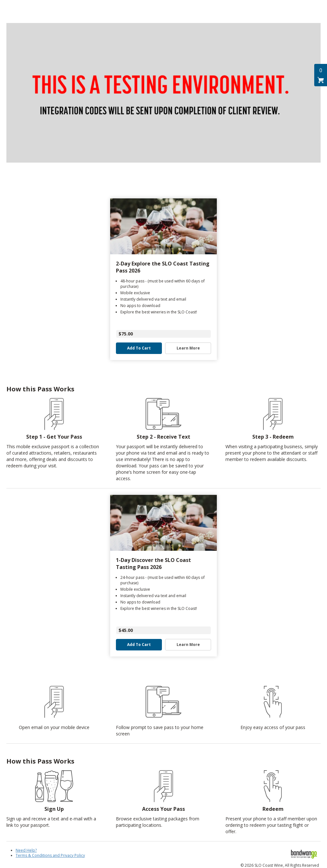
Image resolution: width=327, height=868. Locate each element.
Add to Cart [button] (139, 348)
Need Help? (26, 850)
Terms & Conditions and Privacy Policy (50, 855)
